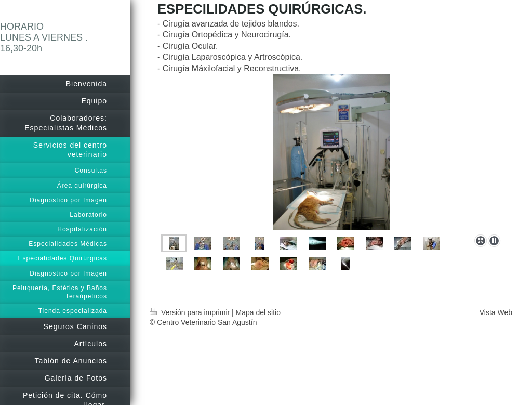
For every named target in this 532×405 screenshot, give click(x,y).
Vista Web (496, 312)
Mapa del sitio (258, 312)
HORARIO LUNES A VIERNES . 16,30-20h (44, 37)
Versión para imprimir (191, 312)
